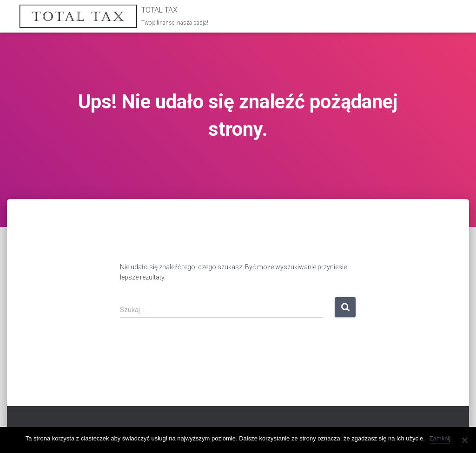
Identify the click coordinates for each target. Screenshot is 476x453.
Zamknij (440, 438)
